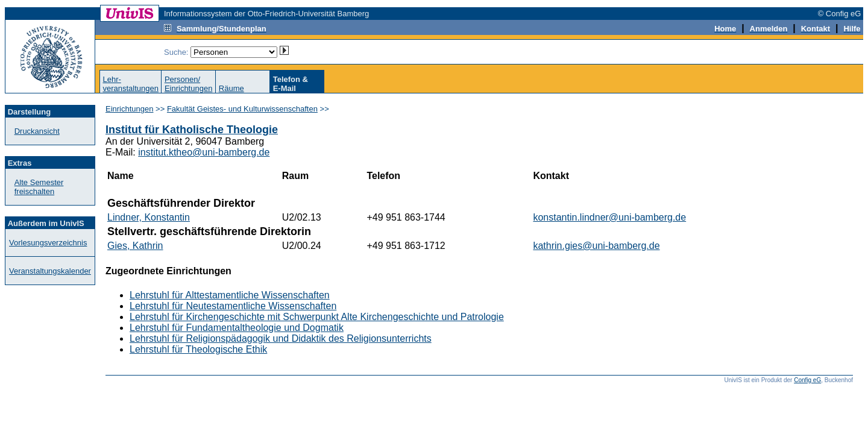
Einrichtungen (130, 109)
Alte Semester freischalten (39, 187)
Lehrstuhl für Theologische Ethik (198, 349)
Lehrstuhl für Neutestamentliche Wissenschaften (233, 306)
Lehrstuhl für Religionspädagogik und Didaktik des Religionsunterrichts (281, 338)
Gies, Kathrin (135, 246)
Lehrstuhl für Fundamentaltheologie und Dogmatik (237, 328)
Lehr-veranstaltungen (131, 84)
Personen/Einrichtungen (189, 84)
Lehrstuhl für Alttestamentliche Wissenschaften (230, 295)
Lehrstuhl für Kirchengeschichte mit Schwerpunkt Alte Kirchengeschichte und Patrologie (317, 317)
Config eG (807, 380)
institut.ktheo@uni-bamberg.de (204, 152)
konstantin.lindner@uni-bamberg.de (609, 217)
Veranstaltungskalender (50, 271)
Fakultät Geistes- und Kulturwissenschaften (242, 109)
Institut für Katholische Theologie (192, 130)
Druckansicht (37, 131)
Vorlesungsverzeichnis (48, 243)
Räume (231, 88)
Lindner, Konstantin (149, 217)
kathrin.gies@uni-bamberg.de (596, 246)
